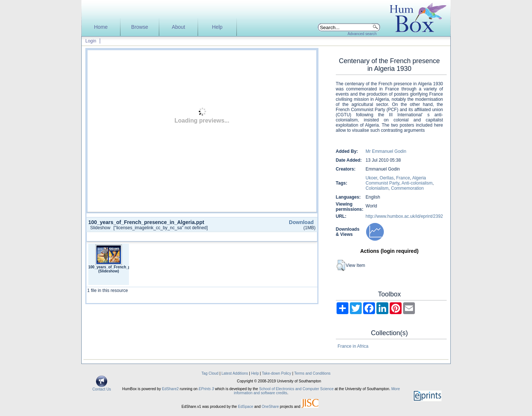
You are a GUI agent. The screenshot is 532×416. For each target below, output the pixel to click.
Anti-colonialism (417, 183)
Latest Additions (235, 373)
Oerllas (387, 178)
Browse (140, 27)
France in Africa (353, 346)
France (403, 178)
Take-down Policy (277, 373)
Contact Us (102, 388)
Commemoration (407, 188)
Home (101, 27)
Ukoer (371, 178)
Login (91, 41)
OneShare (270, 407)
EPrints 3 (206, 389)
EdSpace (245, 407)
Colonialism (377, 188)
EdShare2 (170, 389)
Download (301, 222)
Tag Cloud (210, 373)
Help (217, 27)
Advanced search (362, 34)
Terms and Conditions (312, 373)
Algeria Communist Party (396, 181)
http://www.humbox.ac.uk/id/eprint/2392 (404, 216)
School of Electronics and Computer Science (296, 389)
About (178, 27)
